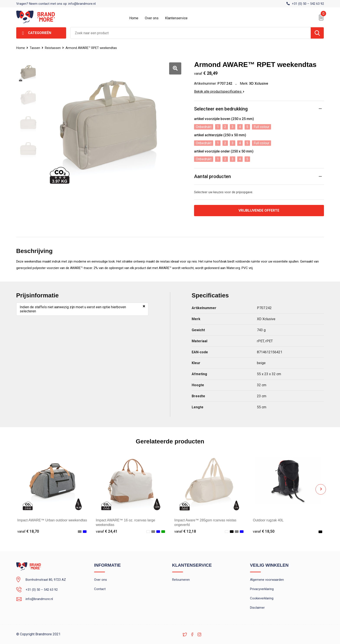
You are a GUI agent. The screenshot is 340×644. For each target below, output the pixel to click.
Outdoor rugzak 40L (268, 520)
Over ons (152, 18)
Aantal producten (212, 176)
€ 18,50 (264, 531)
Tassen (35, 48)
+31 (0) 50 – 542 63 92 (308, 4)
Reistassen (53, 48)
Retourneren (181, 580)
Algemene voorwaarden (267, 580)
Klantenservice (176, 18)
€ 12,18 (185, 531)
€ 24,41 (107, 531)
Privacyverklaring (262, 589)
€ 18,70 (28, 531)
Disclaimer (257, 608)
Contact (100, 589)
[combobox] (191, 33)
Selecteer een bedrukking (221, 109)
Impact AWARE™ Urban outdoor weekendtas (52, 520)
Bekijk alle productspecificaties (219, 92)
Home (134, 18)
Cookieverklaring (262, 598)
